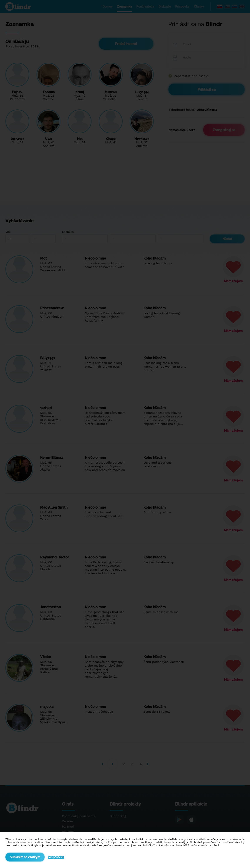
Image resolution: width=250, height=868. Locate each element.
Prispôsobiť (56, 857)
